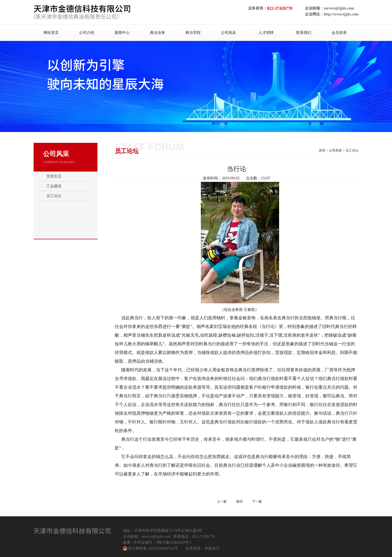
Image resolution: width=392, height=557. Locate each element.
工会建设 (54, 186)
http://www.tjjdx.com (341, 14)
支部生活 (54, 176)
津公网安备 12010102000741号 (153, 548)
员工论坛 (54, 196)
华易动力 (212, 548)
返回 (239, 501)
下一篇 (257, 501)
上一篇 (222, 501)
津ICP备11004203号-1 (174, 542)
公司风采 (335, 150)
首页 (322, 150)
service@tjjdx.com (339, 8)
